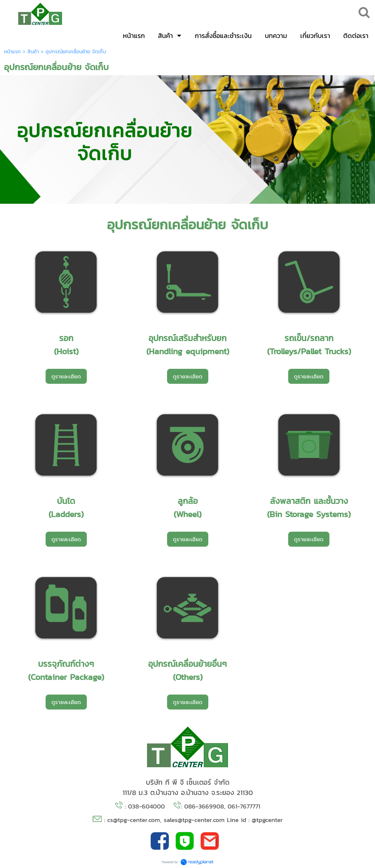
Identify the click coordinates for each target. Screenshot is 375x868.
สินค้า (33, 52)
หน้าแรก (12, 52)
